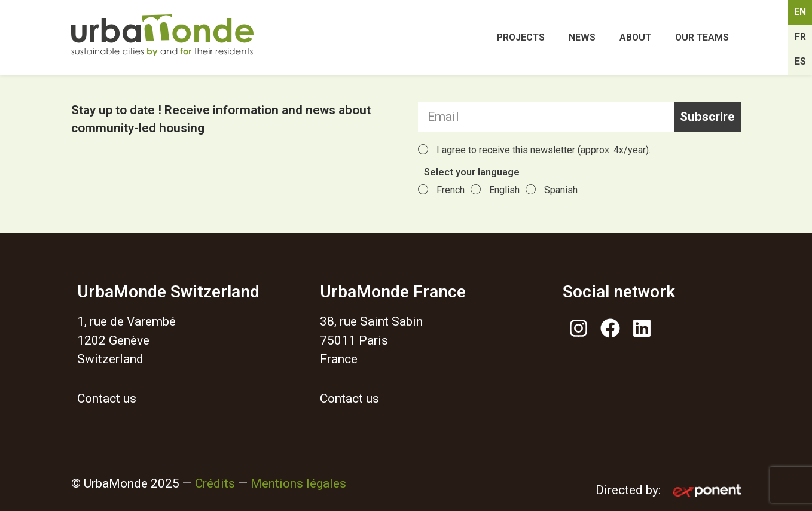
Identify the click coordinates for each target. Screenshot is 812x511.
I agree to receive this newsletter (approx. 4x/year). (544, 150)
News (582, 37)
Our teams (702, 37)
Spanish (561, 190)
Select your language (472, 173)
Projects (521, 37)
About (635, 37)
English (504, 190)
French (451, 190)
